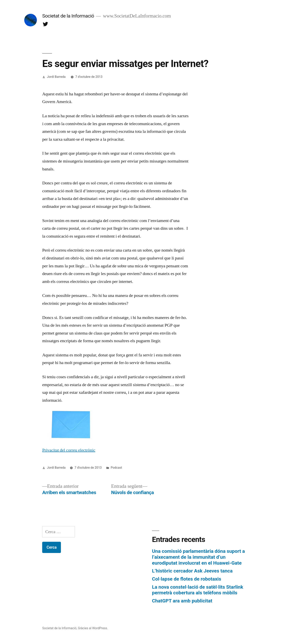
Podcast (116, 468)
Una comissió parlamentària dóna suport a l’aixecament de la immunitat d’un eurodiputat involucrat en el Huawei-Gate (198, 557)
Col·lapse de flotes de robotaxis (187, 579)
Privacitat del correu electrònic (69, 450)
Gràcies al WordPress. (93, 628)
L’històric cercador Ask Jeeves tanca (192, 571)
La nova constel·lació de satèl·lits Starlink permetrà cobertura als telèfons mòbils (198, 590)
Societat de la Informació (68, 16)
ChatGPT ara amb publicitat (182, 601)
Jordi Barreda (56, 77)
